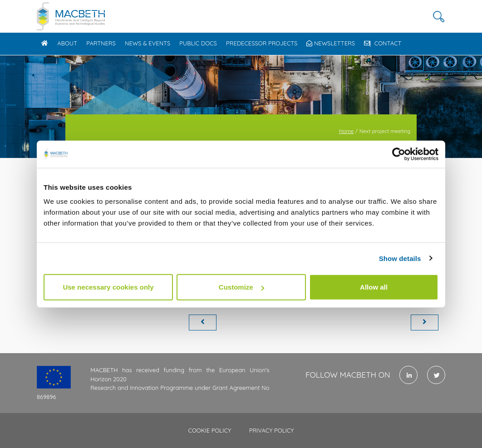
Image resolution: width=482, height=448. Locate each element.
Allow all (374, 287)
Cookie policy (209, 430)
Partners (101, 43)
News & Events (148, 43)
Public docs (198, 43)
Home (346, 131)
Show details (400, 258)
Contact (383, 43)
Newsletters (331, 43)
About (67, 43)
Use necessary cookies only (108, 287)
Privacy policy (272, 430)
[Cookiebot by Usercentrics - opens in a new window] (399, 154)
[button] (439, 17)
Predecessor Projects (262, 43)
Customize (241, 287)
